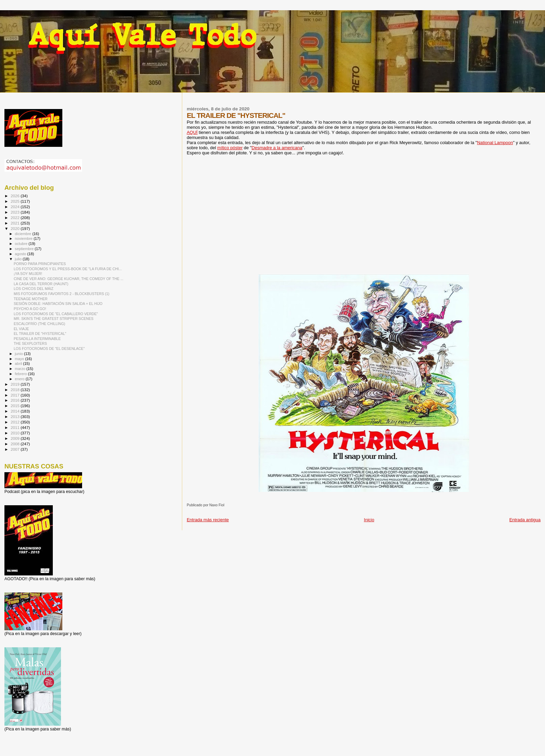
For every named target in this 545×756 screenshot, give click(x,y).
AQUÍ (192, 132)
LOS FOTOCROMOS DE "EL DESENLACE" (49, 349)
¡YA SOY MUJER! (28, 274)
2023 (15, 212)
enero (20, 379)
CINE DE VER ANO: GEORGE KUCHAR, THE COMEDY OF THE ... (68, 279)
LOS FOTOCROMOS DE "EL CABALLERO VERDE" (56, 314)
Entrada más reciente (208, 520)
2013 (15, 416)
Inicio (369, 520)
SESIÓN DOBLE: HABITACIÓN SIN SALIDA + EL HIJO (58, 304)
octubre (22, 244)
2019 (15, 384)
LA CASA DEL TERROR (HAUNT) (41, 284)
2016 (15, 400)
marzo (21, 369)
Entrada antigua (525, 520)
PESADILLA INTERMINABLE (37, 339)
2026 (15, 196)
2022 (15, 218)
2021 (15, 223)
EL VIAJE (21, 329)
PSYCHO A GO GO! (30, 309)
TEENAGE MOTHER (30, 299)
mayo (20, 359)
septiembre (25, 249)
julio (19, 259)
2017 (15, 395)
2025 (15, 201)
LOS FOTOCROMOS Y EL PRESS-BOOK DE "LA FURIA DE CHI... (68, 269)
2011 (15, 427)
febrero (21, 374)
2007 (15, 449)
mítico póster (230, 148)
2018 (15, 390)
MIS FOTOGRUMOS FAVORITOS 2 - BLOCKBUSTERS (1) (61, 294)
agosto (21, 254)
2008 (15, 444)
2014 (15, 411)
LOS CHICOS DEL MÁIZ (34, 289)
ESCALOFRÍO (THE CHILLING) (39, 324)
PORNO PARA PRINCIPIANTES (40, 264)
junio (20, 354)
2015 (15, 406)
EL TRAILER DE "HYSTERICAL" (40, 334)
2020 (15, 228)
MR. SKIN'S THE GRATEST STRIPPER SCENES (53, 319)
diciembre (24, 234)
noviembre (24, 238)
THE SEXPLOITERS (30, 343)
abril (19, 364)
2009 (15, 438)
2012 (15, 422)
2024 (15, 207)
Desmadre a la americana (277, 148)
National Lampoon (495, 143)
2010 (15, 433)
